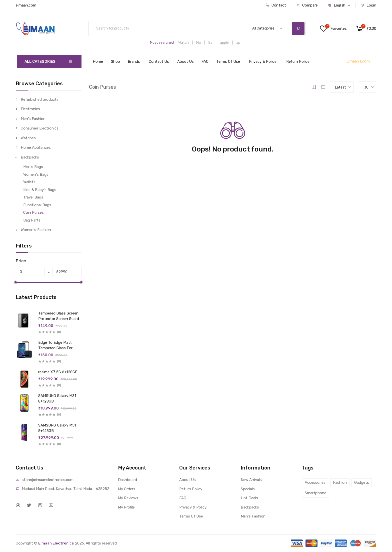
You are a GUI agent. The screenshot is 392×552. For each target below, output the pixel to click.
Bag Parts (32, 220)
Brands (134, 61)
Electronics (30, 109)
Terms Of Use (228, 61)
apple (224, 43)
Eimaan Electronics (56, 543)
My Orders (127, 489)
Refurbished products (40, 99)
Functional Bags (37, 205)
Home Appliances (36, 147)
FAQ (205, 61)
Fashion (340, 482)
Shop (115, 61)
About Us (185, 61)
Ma (198, 43)
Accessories (315, 482)
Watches (28, 138)
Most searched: (162, 43)
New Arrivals (251, 480)
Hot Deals (249, 498)
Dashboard (127, 480)
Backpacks (30, 157)
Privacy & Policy (263, 61)
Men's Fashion (33, 119)
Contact (276, 5)
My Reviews (128, 498)
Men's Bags (33, 167)
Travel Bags (33, 197)
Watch (183, 43)
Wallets (29, 182)
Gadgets (362, 482)
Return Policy (298, 61)
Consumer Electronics (40, 128)
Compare (307, 5)
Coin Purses (33, 212)
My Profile (126, 507)
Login (368, 5)
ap (238, 43)
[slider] (16, 282)
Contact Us (159, 61)
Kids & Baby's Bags (40, 190)
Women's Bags (36, 174)
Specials (248, 489)
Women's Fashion (36, 230)
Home (98, 61)
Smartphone (315, 493)
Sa (210, 43)
